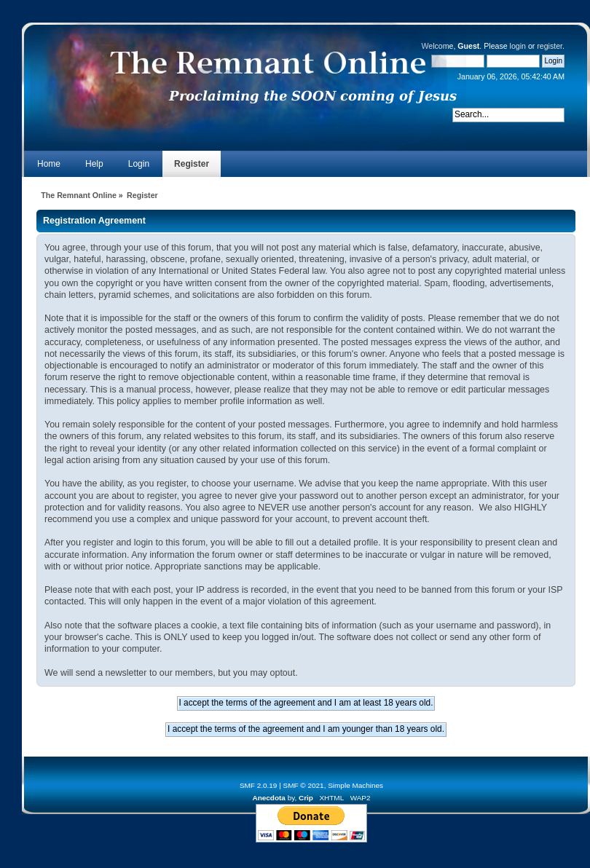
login (518, 46)
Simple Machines (355, 785)
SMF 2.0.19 (259, 785)
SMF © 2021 (304, 785)
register (550, 46)
